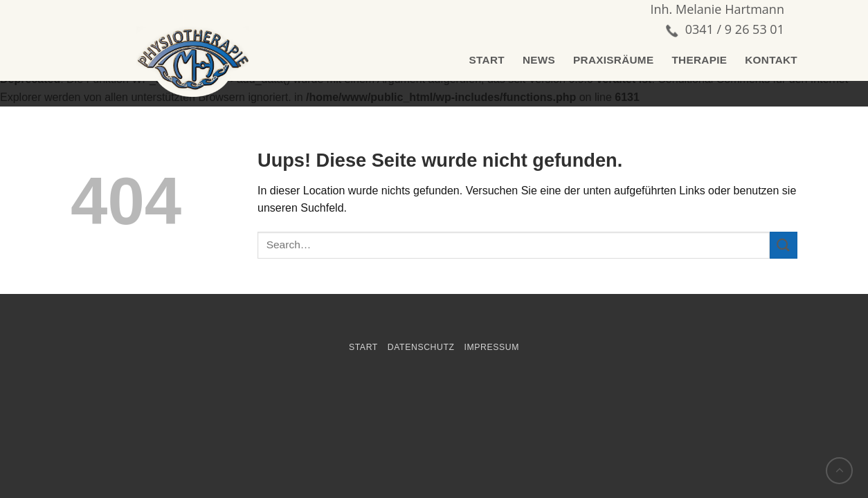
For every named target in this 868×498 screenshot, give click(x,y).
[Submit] (784, 245)
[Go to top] (839, 471)
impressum (491, 347)
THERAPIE (699, 60)
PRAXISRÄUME (613, 60)
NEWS (539, 60)
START (487, 60)
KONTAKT (771, 60)
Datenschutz (421, 347)
